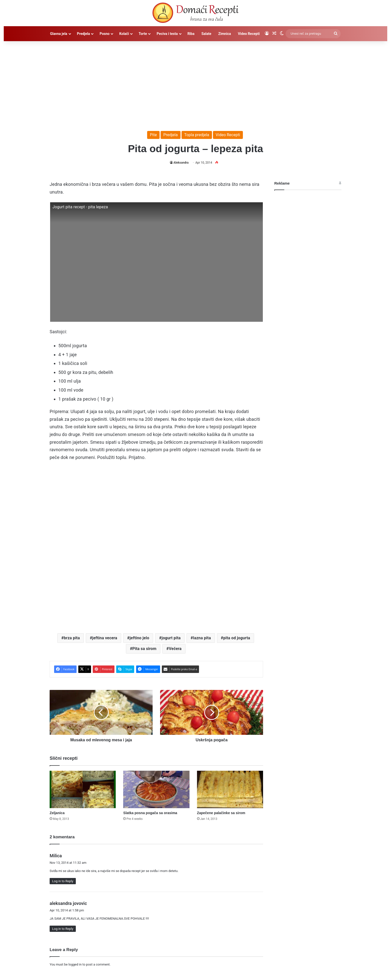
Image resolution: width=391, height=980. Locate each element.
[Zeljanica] (83, 789)
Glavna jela (59, 34)
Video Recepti (249, 34)
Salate (206, 34)
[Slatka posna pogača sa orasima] (156, 789)
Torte (143, 34)
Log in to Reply (63, 881)
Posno (104, 34)
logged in (75, 964)
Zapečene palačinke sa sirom (221, 813)
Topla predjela (197, 135)
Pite (153, 135)
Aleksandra (181, 163)
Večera (175, 649)
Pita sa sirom (145, 649)
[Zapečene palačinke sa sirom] (230, 789)
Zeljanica (57, 813)
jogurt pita (171, 638)
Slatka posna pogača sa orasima (150, 813)
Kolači (124, 34)
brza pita (72, 638)
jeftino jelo (140, 638)
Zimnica (225, 34)
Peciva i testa (167, 34)
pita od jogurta (237, 638)
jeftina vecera (105, 638)
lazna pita (202, 638)
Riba (191, 34)
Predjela (84, 34)
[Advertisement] (195, 84)
